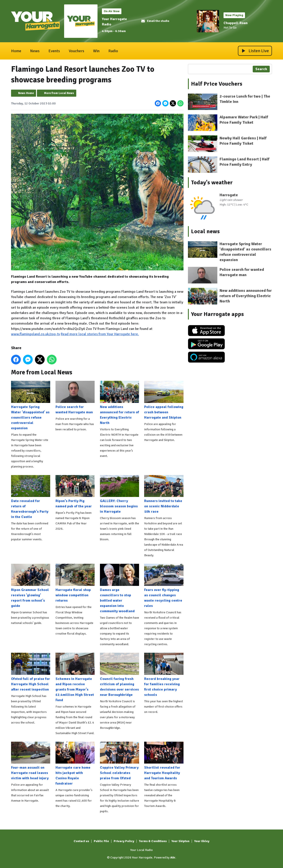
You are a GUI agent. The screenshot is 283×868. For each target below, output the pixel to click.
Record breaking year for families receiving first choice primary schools (164, 675)
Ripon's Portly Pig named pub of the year (75, 492)
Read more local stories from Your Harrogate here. (100, 334)
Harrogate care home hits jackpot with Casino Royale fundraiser (75, 764)
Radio (113, 51)
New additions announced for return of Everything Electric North (120, 403)
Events (54, 51)
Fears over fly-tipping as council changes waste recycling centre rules (164, 586)
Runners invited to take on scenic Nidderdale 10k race (164, 494)
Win (96, 51)
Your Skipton (180, 841)
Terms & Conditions (153, 841)
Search (261, 69)
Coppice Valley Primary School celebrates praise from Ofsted (120, 761)
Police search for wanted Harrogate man (75, 397)
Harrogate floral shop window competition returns (75, 583)
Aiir (173, 857)
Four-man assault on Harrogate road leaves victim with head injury (31, 761)
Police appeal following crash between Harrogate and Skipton (164, 400)
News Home (26, 93)
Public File (101, 841)
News (35, 51)
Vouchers (76, 51)
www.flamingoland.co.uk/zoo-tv (35, 334)
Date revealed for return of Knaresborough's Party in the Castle (31, 497)
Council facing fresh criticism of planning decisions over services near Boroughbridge (120, 675)
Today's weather (212, 183)
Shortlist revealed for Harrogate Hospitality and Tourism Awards (164, 761)
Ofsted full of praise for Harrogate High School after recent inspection (31, 672)
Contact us (81, 841)
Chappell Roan (236, 23)
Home (16, 51)
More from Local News (59, 93)
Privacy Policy (124, 841)
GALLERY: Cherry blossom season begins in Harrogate (120, 494)
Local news (205, 231)
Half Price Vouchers (217, 84)
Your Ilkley (202, 841)
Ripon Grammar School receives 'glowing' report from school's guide (31, 586)
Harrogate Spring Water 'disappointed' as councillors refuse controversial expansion (31, 405)
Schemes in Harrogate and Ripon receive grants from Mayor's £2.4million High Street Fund (75, 677)
